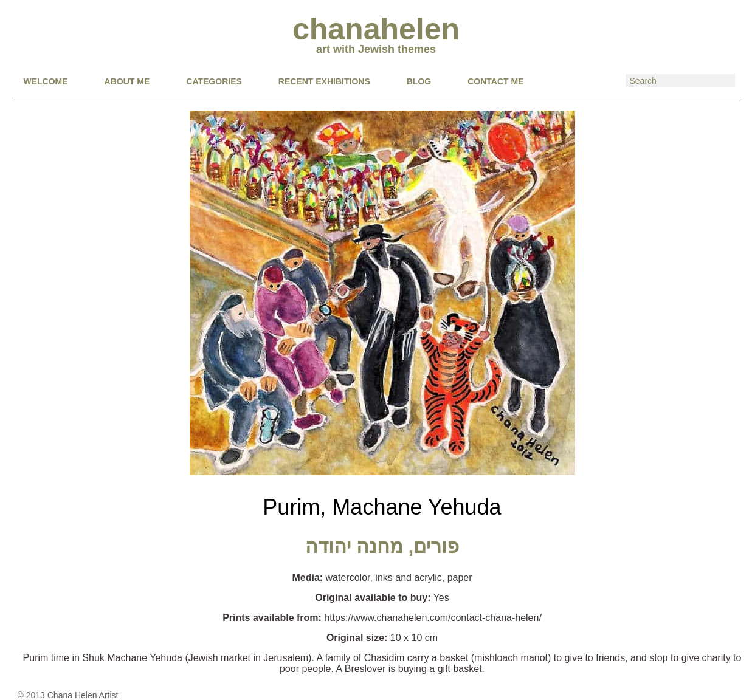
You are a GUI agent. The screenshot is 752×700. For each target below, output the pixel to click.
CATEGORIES (214, 81)
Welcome (46, 81)
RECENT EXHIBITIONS (324, 81)
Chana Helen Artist (83, 695)
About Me (127, 81)
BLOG (419, 81)
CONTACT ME (495, 81)
